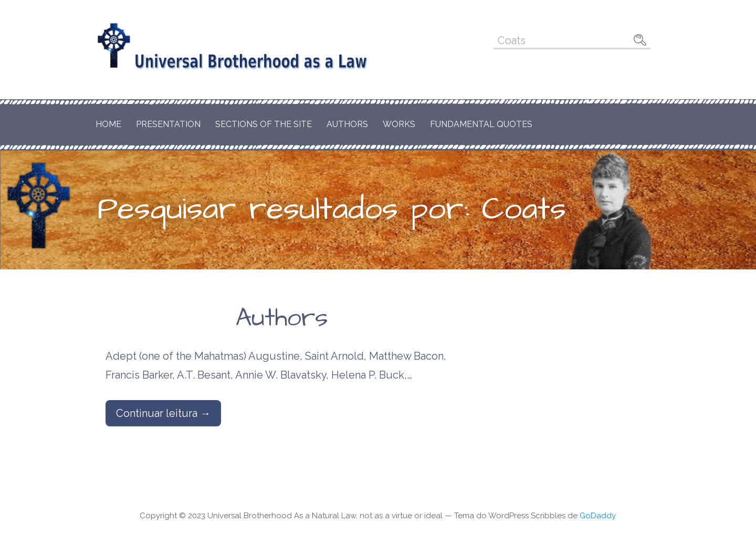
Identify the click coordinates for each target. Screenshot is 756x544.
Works (399, 124)
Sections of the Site (264, 124)
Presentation (168, 124)
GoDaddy (598, 516)
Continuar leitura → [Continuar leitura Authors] (163, 413)
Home (108, 124)
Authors (347, 124)
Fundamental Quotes (481, 124)
